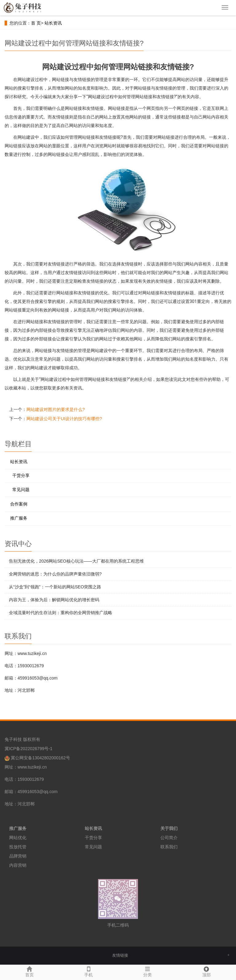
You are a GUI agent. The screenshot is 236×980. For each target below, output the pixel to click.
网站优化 (18, 838)
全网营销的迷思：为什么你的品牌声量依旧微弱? (55, 574)
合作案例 (19, 504)
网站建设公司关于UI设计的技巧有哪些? (64, 419)
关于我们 (169, 828)
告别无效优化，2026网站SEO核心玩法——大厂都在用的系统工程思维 (76, 561)
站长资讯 (53, 23)
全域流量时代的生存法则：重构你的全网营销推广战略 (61, 613)
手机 (88, 971)
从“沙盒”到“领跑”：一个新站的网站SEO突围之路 (55, 587)
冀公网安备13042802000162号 (40, 758)
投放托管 (18, 847)
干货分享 (21, 475)
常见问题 (21, 490)
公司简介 (169, 838)
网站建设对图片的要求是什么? (56, 409)
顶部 (206, 971)
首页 (29, 971)
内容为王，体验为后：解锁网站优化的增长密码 (54, 600)
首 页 (36, 23)
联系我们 (169, 847)
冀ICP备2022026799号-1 (29, 749)
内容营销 (18, 865)
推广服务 (19, 518)
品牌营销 (18, 856)
